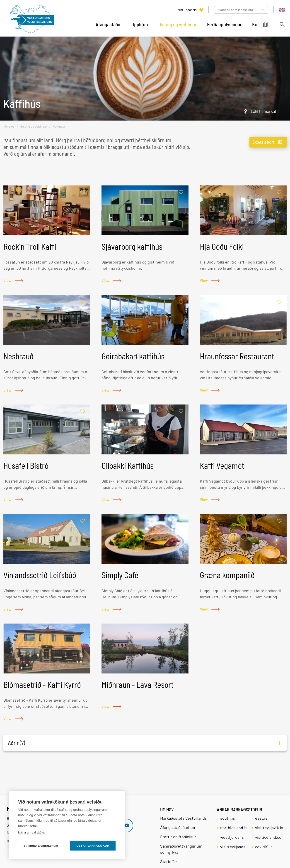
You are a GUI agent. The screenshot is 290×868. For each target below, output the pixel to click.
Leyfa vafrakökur (93, 846)
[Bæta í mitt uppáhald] (83, 193)
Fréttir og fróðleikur (178, 837)
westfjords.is (232, 837)
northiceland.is (234, 828)
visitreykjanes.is (234, 847)
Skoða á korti (264, 142)
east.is (261, 818)
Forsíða (9, 126)
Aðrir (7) (17, 743)
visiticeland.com (269, 837)
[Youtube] (126, 826)
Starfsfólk (169, 861)
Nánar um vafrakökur (32, 832)
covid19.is (264, 847)
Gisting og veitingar (34, 126)
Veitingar (59, 126)
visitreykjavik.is (269, 828)
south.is (228, 818)
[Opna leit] (282, 24)
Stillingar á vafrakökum (41, 846)
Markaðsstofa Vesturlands (184, 818)
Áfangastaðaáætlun (178, 827)
